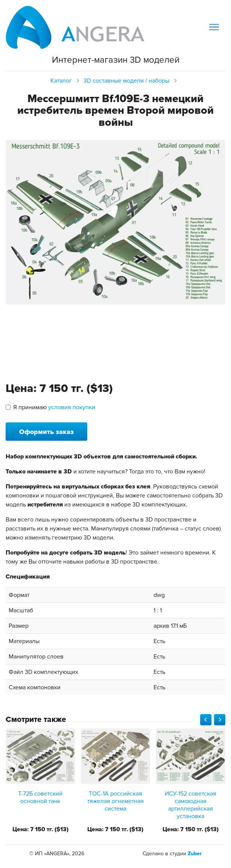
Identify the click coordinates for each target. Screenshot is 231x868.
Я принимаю (50, 407)
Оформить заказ (46, 432)
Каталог (61, 81)
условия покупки (72, 407)
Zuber (195, 854)
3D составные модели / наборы (126, 81)
